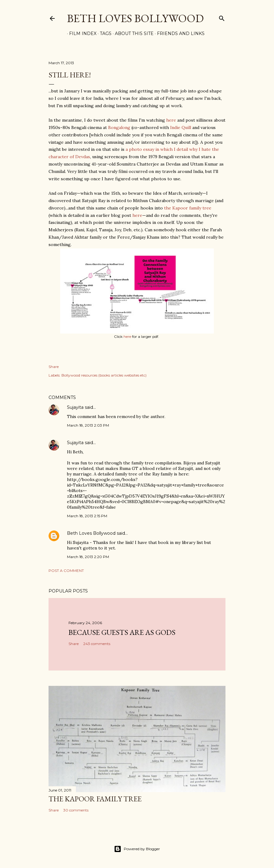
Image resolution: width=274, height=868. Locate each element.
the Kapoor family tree (188, 208)
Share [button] (54, 367)
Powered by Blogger (137, 849)
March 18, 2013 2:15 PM (87, 516)
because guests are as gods (122, 632)
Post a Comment (66, 571)
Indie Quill (181, 127)
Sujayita (75, 407)
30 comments (76, 810)
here (171, 120)
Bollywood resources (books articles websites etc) (104, 375)
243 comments (97, 644)
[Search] (222, 17)
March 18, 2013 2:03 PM (88, 425)
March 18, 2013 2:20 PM (88, 557)
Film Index (81, 33)
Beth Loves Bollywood (135, 18)
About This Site (132, 33)
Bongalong (119, 127)
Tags (104, 33)
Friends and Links (179, 33)
